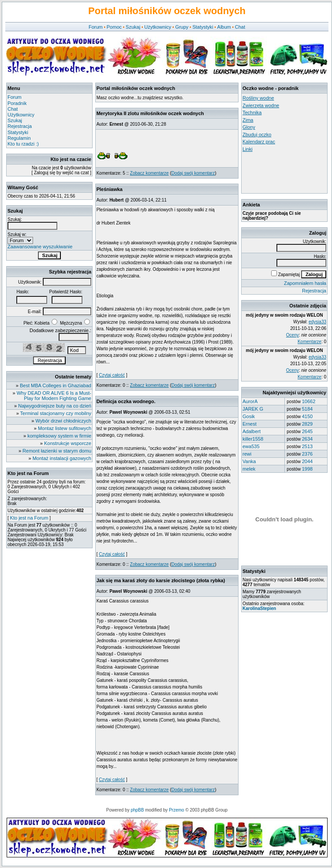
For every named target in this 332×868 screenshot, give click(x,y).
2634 (307, 439)
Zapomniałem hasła (305, 283)
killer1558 (253, 439)
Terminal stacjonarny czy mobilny (56, 413)
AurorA (250, 401)
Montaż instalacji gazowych (62, 458)
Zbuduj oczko (257, 135)
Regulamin (19, 138)
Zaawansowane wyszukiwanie (40, 247)
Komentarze (310, 342)
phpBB (137, 810)
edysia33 (317, 322)
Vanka (249, 461)
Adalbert (252, 431)
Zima (248, 120)
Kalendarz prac (259, 142)
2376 (307, 454)
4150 (307, 416)
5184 (307, 409)
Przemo (176, 810)
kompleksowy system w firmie (59, 436)
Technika (252, 112)
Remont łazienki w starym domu (57, 451)
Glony (249, 127)
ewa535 (251, 446)
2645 (307, 431)
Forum (96, 27)
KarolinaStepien (259, 608)
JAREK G (253, 409)
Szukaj (133, 27)
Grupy (182, 27)
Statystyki (203, 27)
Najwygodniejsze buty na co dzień (55, 406)
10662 (309, 401)
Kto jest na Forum (29, 518)
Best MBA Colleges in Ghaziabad (56, 385)
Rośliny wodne (258, 98)
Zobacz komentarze (149, 173)
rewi (247, 454)
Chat (240, 27)
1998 (307, 469)
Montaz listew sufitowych (65, 428)
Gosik (249, 416)
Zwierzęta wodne (261, 105)
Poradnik (17, 103)
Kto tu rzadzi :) (23, 144)
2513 (307, 446)
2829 (307, 424)
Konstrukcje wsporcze (68, 443)
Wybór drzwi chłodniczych (63, 421)
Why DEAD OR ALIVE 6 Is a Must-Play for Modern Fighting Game (54, 396)
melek (249, 469)
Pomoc (114, 27)
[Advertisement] (282, 172)
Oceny (293, 335)
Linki (248, 149)
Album (224, 27)
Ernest (250, 424)
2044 (307, 461)
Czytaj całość (112, 375)
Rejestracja (20, 126)
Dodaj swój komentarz (193, 173)
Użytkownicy (158, 27)
